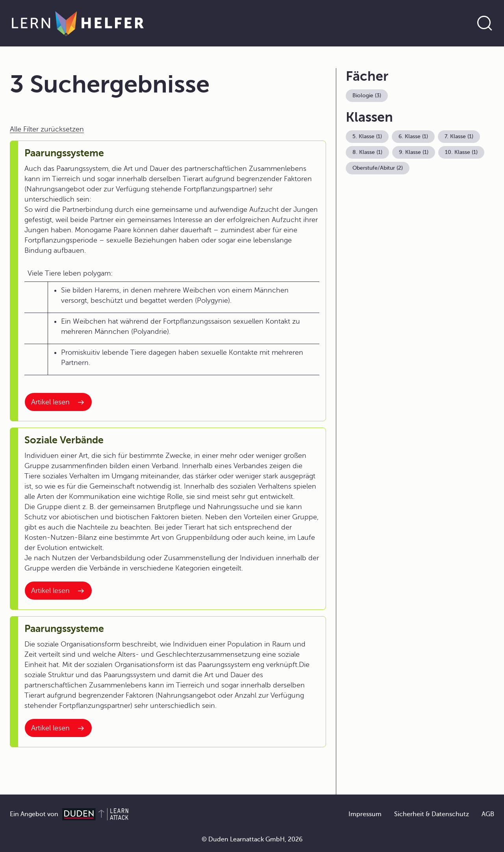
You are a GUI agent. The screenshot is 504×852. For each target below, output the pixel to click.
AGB (488, 814)
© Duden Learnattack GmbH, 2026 (252, 839)
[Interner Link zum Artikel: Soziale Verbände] (58, 591)
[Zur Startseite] (78, 23)
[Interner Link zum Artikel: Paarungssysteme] (58, 402)
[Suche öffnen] (485, 23)
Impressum (365, 814)
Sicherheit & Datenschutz (432, 814)
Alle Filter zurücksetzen (47, 129)
